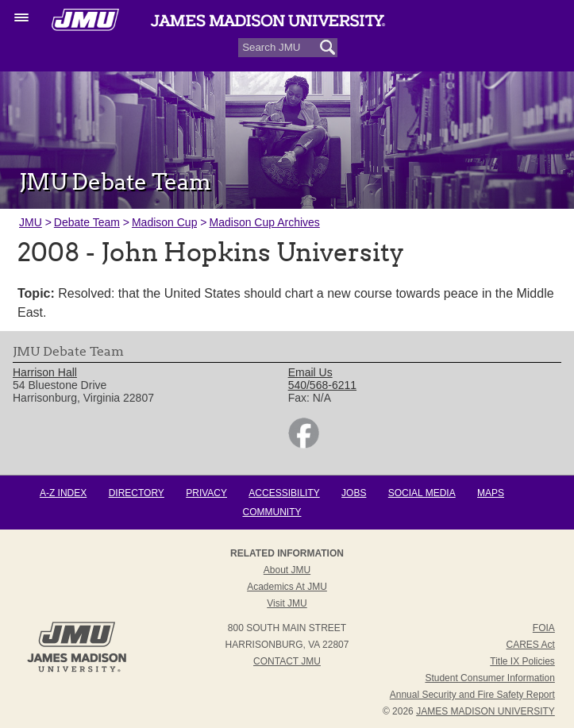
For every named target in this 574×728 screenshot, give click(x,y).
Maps (491, 493)
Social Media (422, 493)
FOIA (544, 628)
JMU (31, 222)
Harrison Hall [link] (45, 372)
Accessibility (284, 493)
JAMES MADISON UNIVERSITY (485, 711)
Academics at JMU (287, 587)
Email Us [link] (310, 372)
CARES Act (530, 645)
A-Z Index (63, 493)
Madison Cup (165, 222)
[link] (304, 445)
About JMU (287, 570)
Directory (137, 493)
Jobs (354, 493)
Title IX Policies (522, 661)
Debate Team (87, 222)
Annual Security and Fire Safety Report (472, 695)
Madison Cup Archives (265, 222)
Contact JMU (287, 661)
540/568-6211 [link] (322, 385)
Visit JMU (287, 603)
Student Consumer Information (489, 678)
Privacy (206, 493)
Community (272, 512)
